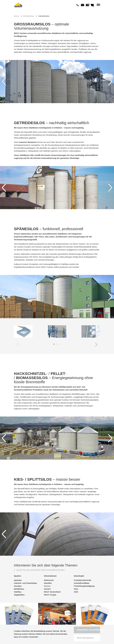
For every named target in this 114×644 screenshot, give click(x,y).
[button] (87, 630)
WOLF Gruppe (50, 595)
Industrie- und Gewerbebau (25, 583)
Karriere (47, 589)
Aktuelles (48, 583)
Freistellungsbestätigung (84, 586)
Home (17, 16)
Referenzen (49, 580)
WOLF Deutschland (52, 592)
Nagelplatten (19, 595)
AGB (76, 592)
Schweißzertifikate (82, 583)
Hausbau (18, 586)
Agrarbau (18, 580)
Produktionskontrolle (82, 580)
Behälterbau (29, 16)
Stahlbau (18, 592)
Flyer (76, 589)
